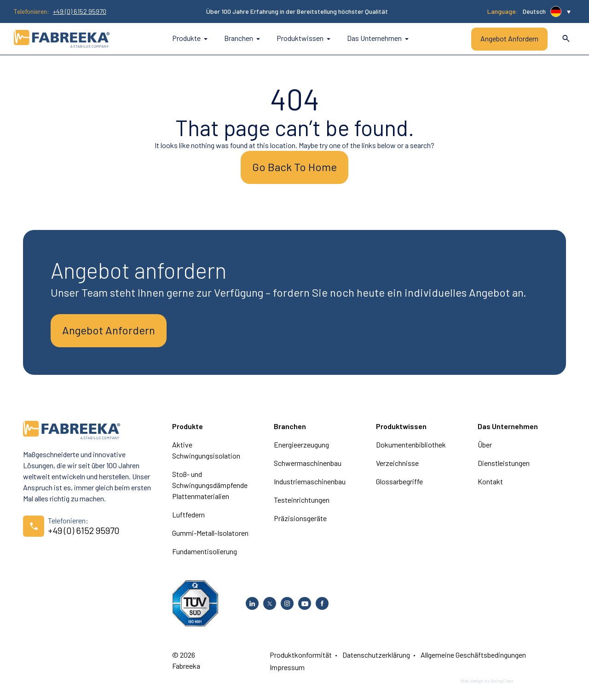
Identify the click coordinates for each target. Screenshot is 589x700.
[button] (547, 11)
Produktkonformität (301, 655)
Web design (472, 681)
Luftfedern (188, 514)
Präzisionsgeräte (300, 518)
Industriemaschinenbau (310, 481)
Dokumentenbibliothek (411, 445)
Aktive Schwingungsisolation (206, 450)
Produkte (190, 38)
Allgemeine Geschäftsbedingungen (473, 655)
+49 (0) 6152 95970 (80, 11)
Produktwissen (303, 38)
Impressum (287, 667)
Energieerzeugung (301, 445)
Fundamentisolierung (205, 551)
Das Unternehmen (378, 38)
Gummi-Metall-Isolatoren (210, 533)
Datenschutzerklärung (376, 655)
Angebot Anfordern (509, 38)
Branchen (242, 38)
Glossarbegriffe (399, 481)
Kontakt (490, 481)
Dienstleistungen (504, 463)
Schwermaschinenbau (308, 463)
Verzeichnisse (397, 463)
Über (485, 445)
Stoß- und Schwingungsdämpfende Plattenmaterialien (210, 485)
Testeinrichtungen (302, 500)
